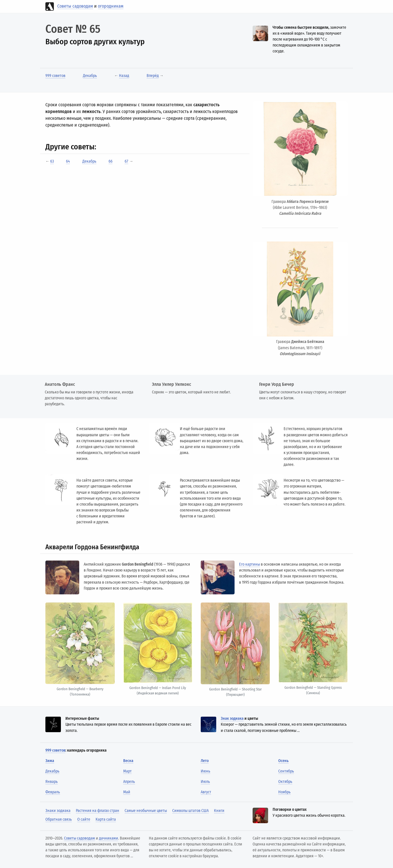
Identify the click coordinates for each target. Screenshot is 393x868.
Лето (205, 761)
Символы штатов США (190, 811)
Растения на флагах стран (98, 811)
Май (127, 792)
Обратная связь (59, 819)
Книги (219, 811)
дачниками (109, 838)
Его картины (250, 564)
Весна (128, 761)
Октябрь (285, 782)
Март (127, 771)
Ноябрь (284, 792)
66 (111, 161)
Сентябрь (286, 771)
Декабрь (90, 76)
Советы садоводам (75, 6)
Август (206, 792)
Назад (124, 76)
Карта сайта (106, 819)
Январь (52, 782)
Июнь (206, 771)
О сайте (84, 819)
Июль (205, 782)
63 (52, 161)
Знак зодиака (232, 718)
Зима (50, 761)
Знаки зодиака (58, 811)
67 (126, 161)
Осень (283, 761)
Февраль (53, 792)
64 (68, 161)
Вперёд (153, 76)
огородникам (111, 6)
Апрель (129, 782)
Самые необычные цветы (146, 811)
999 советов (55, 76)
